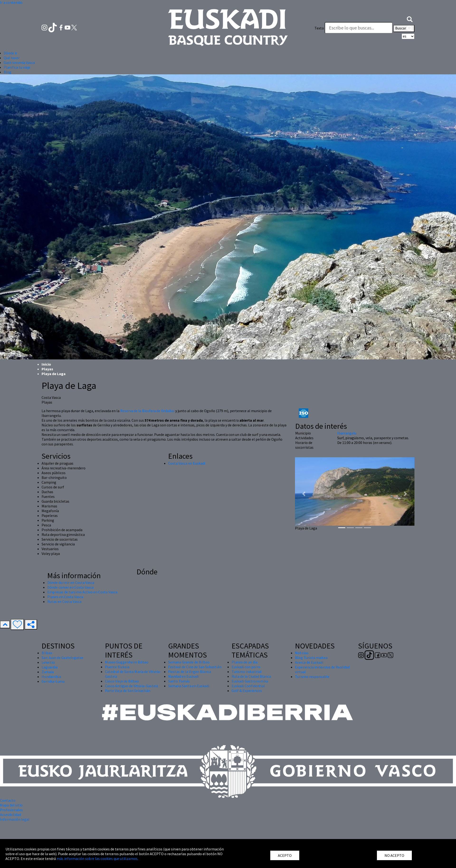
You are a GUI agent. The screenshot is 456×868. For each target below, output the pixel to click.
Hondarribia (51, 677)
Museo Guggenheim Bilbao (127, 662)
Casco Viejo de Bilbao (122, 681)
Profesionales (11, 810)
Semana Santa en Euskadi (189, 686)
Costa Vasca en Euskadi (187, 463)
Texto (319, 28)
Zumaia (48, 672)
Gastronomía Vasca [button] (19, 62)
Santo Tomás (179, 681)
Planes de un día (245, 662)
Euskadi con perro (246, 667)
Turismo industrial (247, 672)
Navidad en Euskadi (183, 676)
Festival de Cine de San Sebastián (195, 667)
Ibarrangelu (347, 433)
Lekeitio (48, 662)
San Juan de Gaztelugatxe (62, 658)
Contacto (8, 800)
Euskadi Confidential (248, 686)
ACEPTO (285, 855)
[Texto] (359, 28)
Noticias (302, 653)
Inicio (46, 364)
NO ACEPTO (394, 855)
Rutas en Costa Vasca (64, 601)
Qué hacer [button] (12, 58)
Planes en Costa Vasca (65, 597)
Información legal (15, 819)
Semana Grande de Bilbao (189, 662)
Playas (47, 369)
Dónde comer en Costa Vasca (70, 587)
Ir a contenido (11, 2)
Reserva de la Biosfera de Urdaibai (147, 411)
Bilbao (47, 653)
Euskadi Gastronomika (250, 681)
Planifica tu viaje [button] (17, 67)
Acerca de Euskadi (309, 662)
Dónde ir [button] (10, 53)
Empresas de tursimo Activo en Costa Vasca (82, 592)
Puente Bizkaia (117, 667)
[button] (410, 19)
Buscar (404, 29)
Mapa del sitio (11, 805)
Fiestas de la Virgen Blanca (190, 672)
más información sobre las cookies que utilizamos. (97, 858)
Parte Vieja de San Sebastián (128, 691)
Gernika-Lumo (53, 681)
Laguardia (50, 667)
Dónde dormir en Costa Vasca (71, 582)
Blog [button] (7, 72)
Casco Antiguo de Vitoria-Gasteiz (132, 686)
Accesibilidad (10, 815)
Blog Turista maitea (311, 658)
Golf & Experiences (247, 691)
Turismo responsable (312, 677)
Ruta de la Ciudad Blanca (251, 676)
